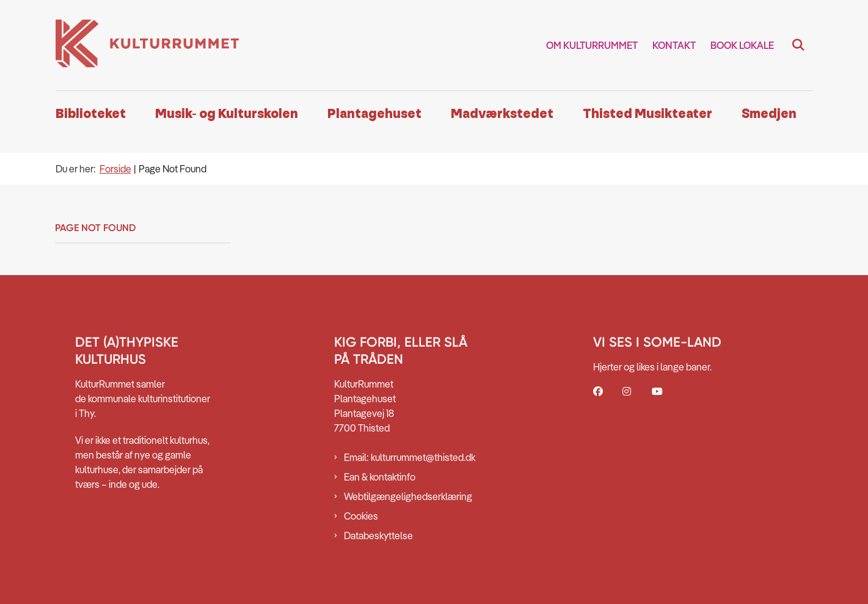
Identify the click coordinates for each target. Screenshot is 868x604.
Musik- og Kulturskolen (227, 114)
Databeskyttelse (378, 536)
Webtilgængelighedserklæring (408, 496)
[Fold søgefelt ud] (798, 45)
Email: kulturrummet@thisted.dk (410, 457)
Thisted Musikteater (647, 114)
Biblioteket (91, 114)
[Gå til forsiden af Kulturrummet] (147, 45)
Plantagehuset (374, 114)
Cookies (361, 516)
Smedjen (769, 114)
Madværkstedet (502, 114)
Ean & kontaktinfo (380, 477)
